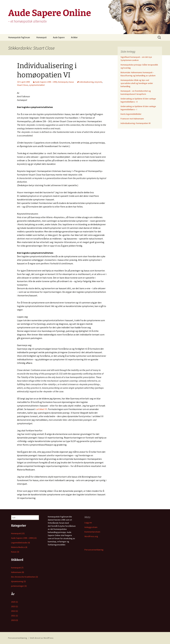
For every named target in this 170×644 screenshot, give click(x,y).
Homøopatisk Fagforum (19, 37)
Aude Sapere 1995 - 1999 (46, 82)
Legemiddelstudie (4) (20, 543)
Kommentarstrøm (92, 532)
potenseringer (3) (19, 586)
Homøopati (41, 37)
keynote (98, 82)
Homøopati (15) (18, 533)
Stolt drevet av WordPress (42, 638)
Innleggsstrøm (91, 527)
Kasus (71, 82)
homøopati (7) (17, 568)
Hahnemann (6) (18, 572)
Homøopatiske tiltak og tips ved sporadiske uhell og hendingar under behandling (137, 83)
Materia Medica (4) (19, 547)
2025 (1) (14, 602)
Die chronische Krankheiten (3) (24, 577)
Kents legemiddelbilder (131, 114)
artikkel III (42, 409)
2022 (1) (14, 611)
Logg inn (88, 523)
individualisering (86, 82)
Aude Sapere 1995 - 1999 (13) (24, 538)
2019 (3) (14, 620)
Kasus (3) (15, 552)
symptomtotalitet (37, 85)
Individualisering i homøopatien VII (136, 123)
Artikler (74, 37)
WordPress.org (91, 536)
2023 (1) (14, 606)
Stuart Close (22, 85)
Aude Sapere (59, 37)
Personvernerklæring (94, 550)
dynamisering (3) (18, 581)
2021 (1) (14, 616)
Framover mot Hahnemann (132, 119)
